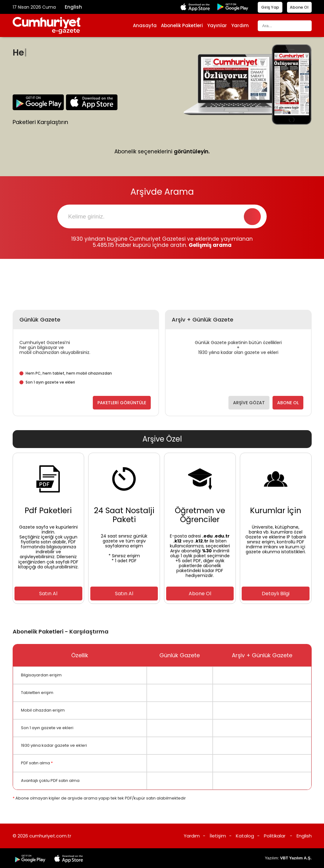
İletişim (218, 836)
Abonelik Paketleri (182, 25)
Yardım (240, 25)
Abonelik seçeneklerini (162, 152)
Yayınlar (217, 25)
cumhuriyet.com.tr (50, 836)
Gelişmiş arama (210, 245)
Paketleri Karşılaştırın (40, 122)
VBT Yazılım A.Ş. (296, 858)
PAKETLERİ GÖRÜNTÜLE (122, 403)
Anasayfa (145, 25)
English (73, 7)
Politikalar (275, 836)
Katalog (245, 836)
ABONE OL (288, 403)
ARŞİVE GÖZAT (249, 403)
